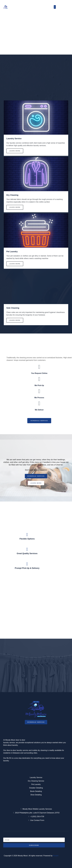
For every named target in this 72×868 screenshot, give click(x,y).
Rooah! (56, 856)
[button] (55, 7)
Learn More (15, 151)
